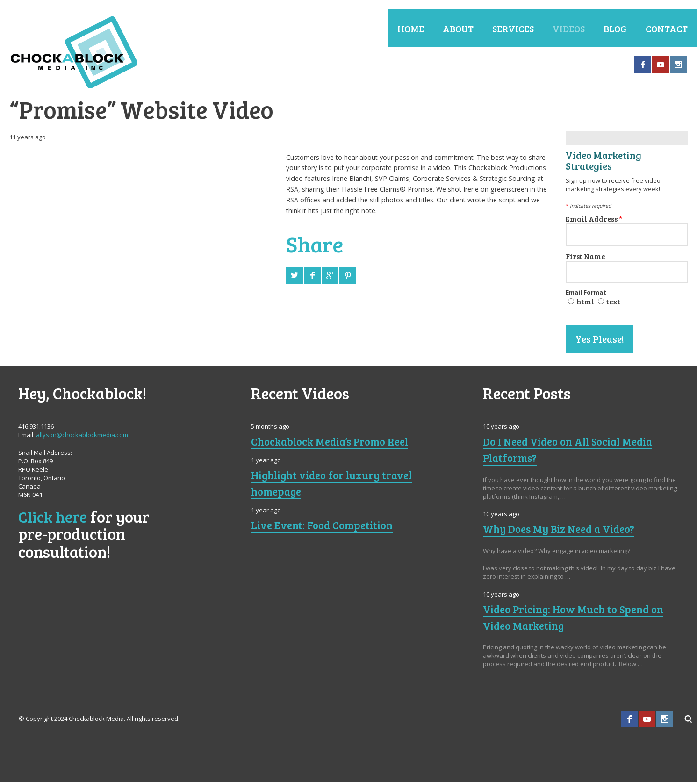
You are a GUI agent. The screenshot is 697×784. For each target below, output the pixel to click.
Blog (615, 29)
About (458, 29)
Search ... (689, 721)
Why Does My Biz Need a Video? (562, 530)
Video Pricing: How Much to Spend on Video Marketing (578, 619)
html (585, 303)
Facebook (643, 65)
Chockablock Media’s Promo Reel (334, 443)
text (613, 303)
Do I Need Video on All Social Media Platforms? (573, 451)
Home (411, 29)
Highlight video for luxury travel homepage (336, 485)
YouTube (661, 65)
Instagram (678, 65)
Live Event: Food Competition (326, 526)
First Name (585, 257)
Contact (667, 29)
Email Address (594, 220)
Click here (53, 518)
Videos (569, 29)
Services (513, 29)
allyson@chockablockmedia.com (82, 437)
